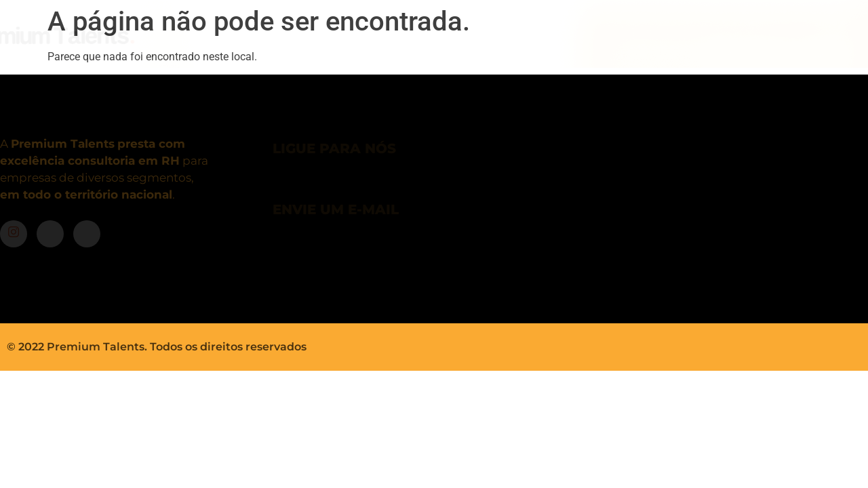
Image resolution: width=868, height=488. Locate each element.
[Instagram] (14, 234)
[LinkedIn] (87, 234)
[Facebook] (50, 234)
